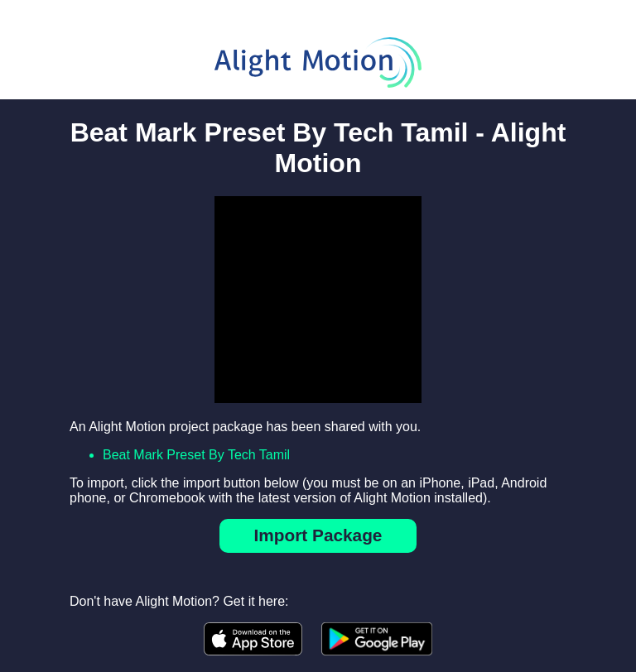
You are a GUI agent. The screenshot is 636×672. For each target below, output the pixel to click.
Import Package (318, 535)
